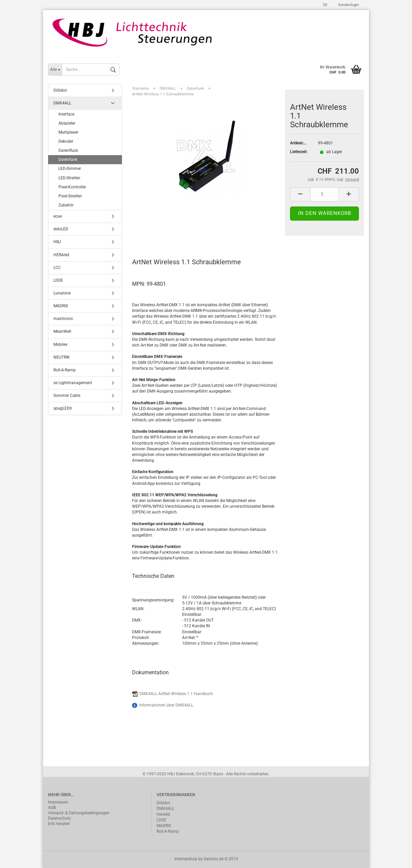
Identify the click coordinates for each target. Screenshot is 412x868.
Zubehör (66, 205)
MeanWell (62, 331)
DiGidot (60, 90)
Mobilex (60, 345)
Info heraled (59, 824)
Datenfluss (68, 150)
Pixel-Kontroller (72, 187)
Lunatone (62, 293)
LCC (57, 268)
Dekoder (66, 141)
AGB (52, 808)
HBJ (57, 242)
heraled (163, 814)
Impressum (58, 802)
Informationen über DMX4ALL (166, 705)
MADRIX (61, 306)
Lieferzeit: (299, 152)
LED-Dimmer (70, 169)
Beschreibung (157, 232)
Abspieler (67, 123)
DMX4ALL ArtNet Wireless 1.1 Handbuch (176, 694)
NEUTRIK (62, 357)
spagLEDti (63, 408)
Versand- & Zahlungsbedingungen (79, 813)
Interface (66, 114)
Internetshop (186, 859)
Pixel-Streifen (70, 196)
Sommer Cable (67, 396)
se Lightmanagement (73, 383)
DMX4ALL (62, 103)
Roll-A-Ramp (65, 370)
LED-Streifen (69, 178)
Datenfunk (68, 159)
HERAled (61, 255)
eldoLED (61, 229)
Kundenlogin (348, 5)
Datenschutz (59, 818)
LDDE (58, 280)
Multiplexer (68, 132)
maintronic (63, 319)
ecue (58, 216)
